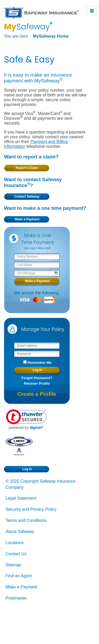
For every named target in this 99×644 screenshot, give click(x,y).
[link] (26, 420)
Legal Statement (21, 498)
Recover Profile (37, 383)
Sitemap (13, 565)
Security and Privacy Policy (31, 509)
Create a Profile (37, 394)
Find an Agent (19, 576)
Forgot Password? (37, 378)
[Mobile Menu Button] (92, 11)
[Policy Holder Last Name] (37, 265)
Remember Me (39, 363)
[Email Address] (37, 346)
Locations (15, 543)
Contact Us (16, 554)
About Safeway (20, 532)
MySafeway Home (51, 36)
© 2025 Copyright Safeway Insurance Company (41, 484)
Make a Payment (21, 587)
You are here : (17, 36)
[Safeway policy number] (37, 257)
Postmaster (16, 598)
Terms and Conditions (26, 520)
